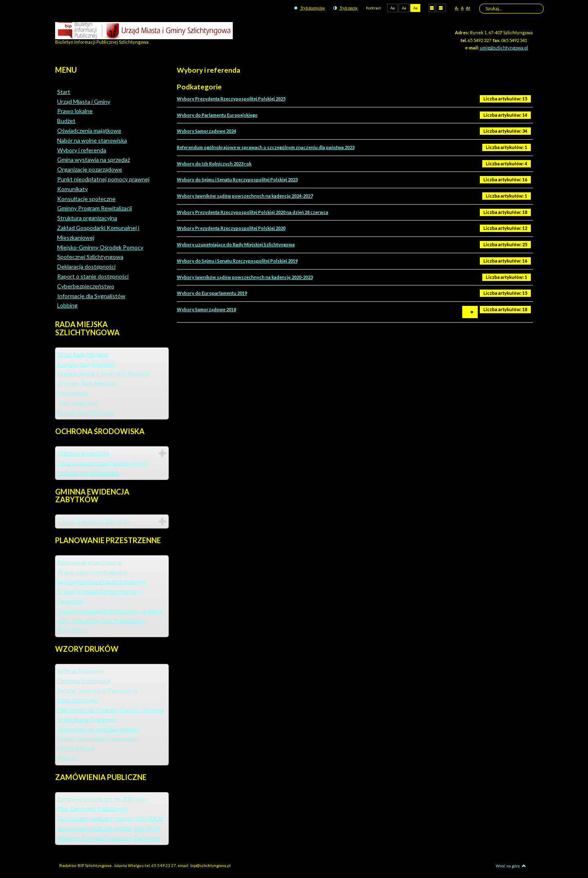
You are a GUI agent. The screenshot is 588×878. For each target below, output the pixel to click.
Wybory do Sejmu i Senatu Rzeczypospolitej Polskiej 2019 (237, 261)
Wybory (67, 758)
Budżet (66, 121)
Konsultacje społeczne (86, 199)
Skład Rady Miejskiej (83, 354)
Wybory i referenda (82, 150)
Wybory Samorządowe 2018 (206, 309)
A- (457, 8)
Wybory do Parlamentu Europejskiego (217, 115)
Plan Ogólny (73, 630)
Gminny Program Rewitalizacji (95, 208)
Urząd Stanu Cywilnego (87, 719)
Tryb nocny (345, 8)
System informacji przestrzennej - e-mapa (109, 611)
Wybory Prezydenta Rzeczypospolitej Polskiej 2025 (231, 99)
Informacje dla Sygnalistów (91, 296)
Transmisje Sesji (78, 403)
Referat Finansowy (81, 671)
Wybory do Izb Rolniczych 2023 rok (214, 164)
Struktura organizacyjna (87, 218)
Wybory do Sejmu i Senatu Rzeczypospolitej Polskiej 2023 (237, 179)
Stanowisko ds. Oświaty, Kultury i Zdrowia (110, 710)
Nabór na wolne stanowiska (92, 140)
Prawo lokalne (75, 111)
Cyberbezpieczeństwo (86, 286)
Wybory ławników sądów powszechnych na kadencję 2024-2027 (245, 196)
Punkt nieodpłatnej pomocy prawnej (103, 179)
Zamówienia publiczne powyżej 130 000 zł (110, 818)
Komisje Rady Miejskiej (86, 364)
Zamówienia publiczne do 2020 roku (102, 799)
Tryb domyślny (310, 8)
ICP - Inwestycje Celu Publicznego (101, 621)
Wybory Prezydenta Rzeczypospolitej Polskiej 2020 (231, 228)
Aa (392, 8)
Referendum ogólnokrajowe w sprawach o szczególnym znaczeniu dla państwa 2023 (266, 147)
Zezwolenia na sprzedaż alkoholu (98, 729)
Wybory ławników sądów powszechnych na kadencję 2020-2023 (245, 277)
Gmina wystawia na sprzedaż (94, 159)
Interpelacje (73, 393)
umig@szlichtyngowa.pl (504, 48)
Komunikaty (72, 189)
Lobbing (67, 305)
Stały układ (432, 8)
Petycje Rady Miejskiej (86, 413)
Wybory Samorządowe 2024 (206, 131)
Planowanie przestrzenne (89, 562)
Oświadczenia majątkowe (89, 130)
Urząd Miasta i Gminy (84, 101)
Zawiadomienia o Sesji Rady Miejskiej (104, 373)
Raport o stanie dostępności (93, 276)
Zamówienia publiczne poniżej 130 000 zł (109, 828)
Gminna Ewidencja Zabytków (94, 521)
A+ (468, 8)
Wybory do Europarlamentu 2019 (212, 293)
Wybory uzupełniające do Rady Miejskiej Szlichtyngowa (236, 244)
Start (64, 92)
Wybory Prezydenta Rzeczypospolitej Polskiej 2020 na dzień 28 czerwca (253, 212)
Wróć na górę (511, 866)
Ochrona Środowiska (84, 681)
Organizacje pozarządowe (90, 169)
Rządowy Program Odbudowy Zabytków (108, 838)
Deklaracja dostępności (86, 266)
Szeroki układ (441, 8)
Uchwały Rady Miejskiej (87, 383)
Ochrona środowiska (83, 453)
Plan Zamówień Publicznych (92, 808)
